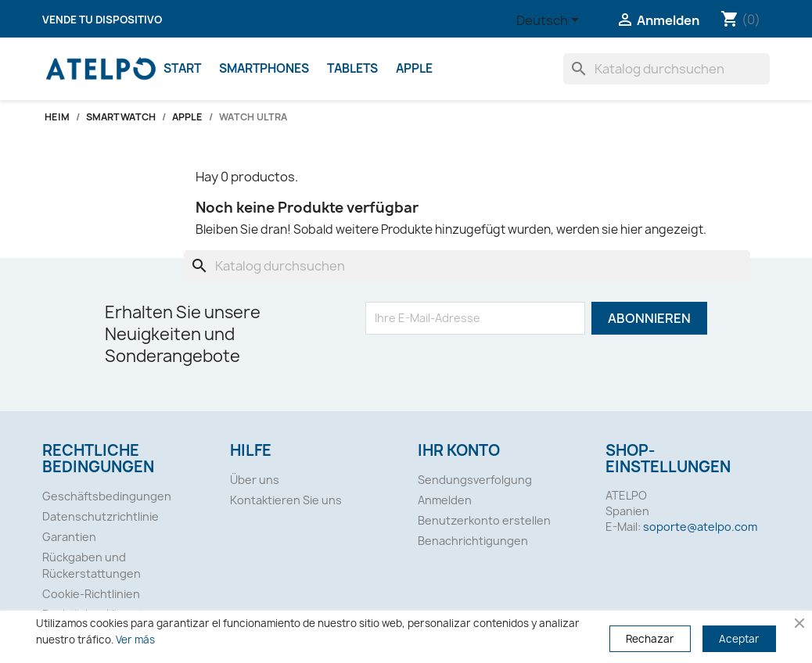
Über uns (255, 480)
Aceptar (739, 639)
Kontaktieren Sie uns (286, 500)
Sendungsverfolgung (475, 480)
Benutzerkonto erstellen (484, 520)
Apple (414, 68)
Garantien (69, 537)
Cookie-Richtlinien (91, 594)
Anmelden (445, 500)
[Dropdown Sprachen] (550, 21)
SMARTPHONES (264, 68)
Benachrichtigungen (473, 541)
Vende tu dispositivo (102, 20)
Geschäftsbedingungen (107, 496)
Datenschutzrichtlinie (101, 516)
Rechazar (650, 639)
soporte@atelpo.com (700, 527)
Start (182, 68)
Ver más (135, 640)
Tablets (352, 68)
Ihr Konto (459, 450)
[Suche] (666, 69)
